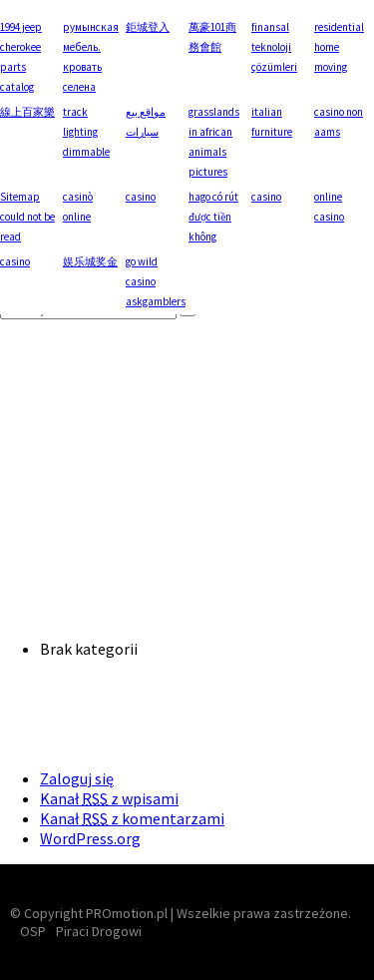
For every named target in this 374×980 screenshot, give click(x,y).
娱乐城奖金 (90, 261)
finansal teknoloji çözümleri (274, 47)
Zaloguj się (77, 778)
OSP (33, 931)
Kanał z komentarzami (132, 818)
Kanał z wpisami (109, 798)
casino (141, 197)
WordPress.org (90, 838)
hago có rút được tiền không (213, 217)
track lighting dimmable (86, 132)
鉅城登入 (148, 27)
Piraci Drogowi (99, 931)
